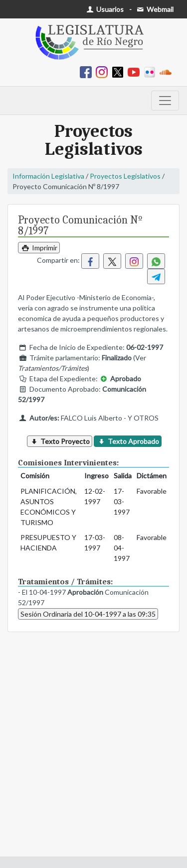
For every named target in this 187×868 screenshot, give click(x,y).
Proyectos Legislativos (125, 176)
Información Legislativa (48, 176)
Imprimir (39, 248)
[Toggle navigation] (165, 101)
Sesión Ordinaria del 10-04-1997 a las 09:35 (88, 614)
